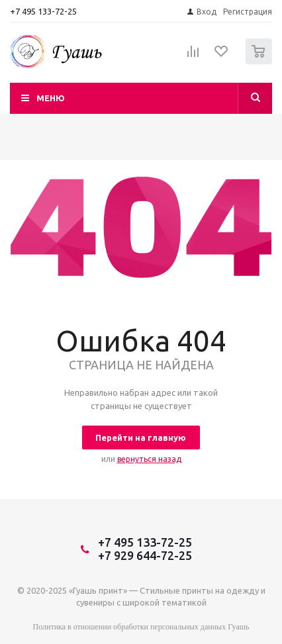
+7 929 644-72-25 (145, 555)
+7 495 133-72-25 (43, 11)
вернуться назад (149, 459)
